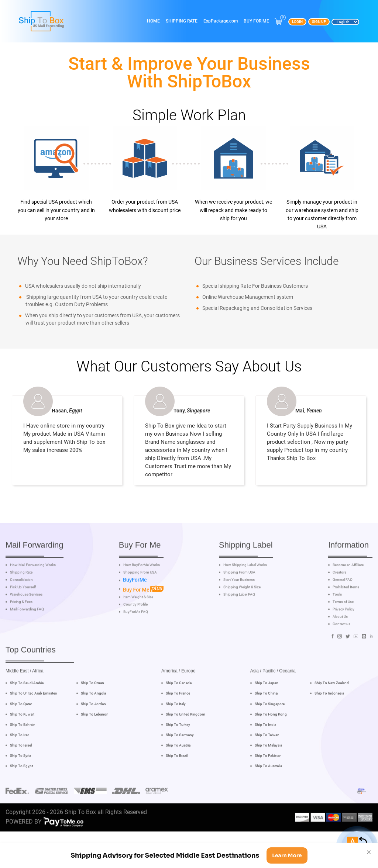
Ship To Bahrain (23, 751)
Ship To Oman (92, 710)
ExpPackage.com (221, 21)
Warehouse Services (26, 622)
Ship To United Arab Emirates (33, 720)
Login (297, 22)
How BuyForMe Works (142, 592)
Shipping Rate (182, 21)
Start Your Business (239, 607)
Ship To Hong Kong (271, 741)
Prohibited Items (346, 614)
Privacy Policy (343, 636)
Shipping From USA (239, 599)
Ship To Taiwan (267, 762)
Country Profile (135, 631)
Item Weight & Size (138, 624)
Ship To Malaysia (268, 772)
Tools (337, 622)
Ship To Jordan (93, 731)
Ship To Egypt (21, 793)
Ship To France (178, 720)
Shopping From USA (140, 599)
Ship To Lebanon (95, 741)
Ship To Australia (268, 793)
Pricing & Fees (21, 629)
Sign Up (319, 22)
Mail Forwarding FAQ (27, 636)
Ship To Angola (93, 720)
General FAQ (343, 607)
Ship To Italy (176, 731)
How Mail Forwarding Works (33, 592)
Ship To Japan (267, 710)
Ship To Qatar (21, 731)
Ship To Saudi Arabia (27, 710)
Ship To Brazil (177, 782)
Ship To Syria (20, 782)
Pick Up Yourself (23, 614)
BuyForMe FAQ (136, 639)
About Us (340, 644)
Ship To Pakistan (268, 782)
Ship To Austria (178, 772)
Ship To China (266, 720)
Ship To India (265, 751)
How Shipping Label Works (245, 592)
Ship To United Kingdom (185, 741)
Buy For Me (256, 21)
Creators (339, 599)
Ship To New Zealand (332, 710)
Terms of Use (343, 629)
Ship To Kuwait (22, 741)
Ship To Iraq (20, 762)
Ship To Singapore (270, 731)
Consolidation (21, 607)
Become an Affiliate (348, 592)
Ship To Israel (21, 772)
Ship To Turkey (178, 751)
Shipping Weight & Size (242, 614)
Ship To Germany (180, 762)
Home (153, 21)
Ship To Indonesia (329, 720)
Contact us (341, 651)
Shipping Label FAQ (239, 622)
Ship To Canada (179, 710)
